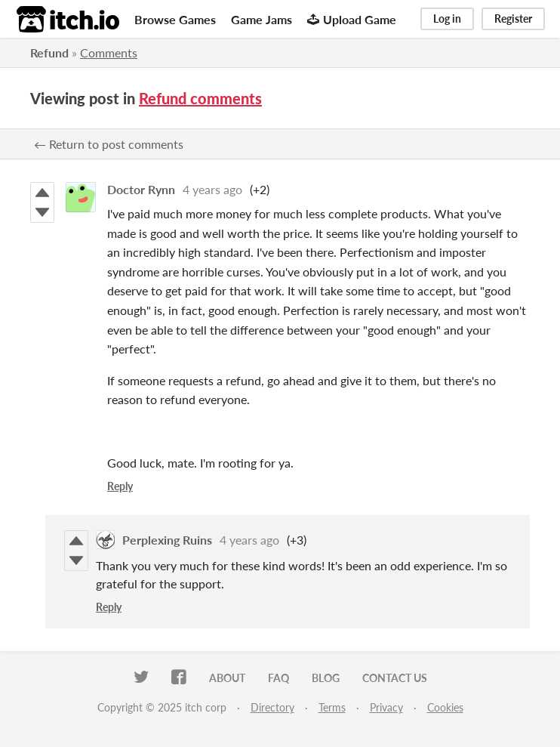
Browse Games (175, 19)
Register (513, 19)
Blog (326, 678)
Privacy (386, 707)
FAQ (278, 678)
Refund (49, 52)
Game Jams (262, 19)
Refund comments (200, 98)
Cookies (445, 707)
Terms (332, 707)
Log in (447, 19)
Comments (109, 52)
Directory (272, 707)
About (227, 678)
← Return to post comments (109, 144)
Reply (120, 486)
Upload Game (352, 19)
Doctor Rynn (141, 189)
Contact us (395, 678)
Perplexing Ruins (167, 540)
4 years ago (212, 189)
